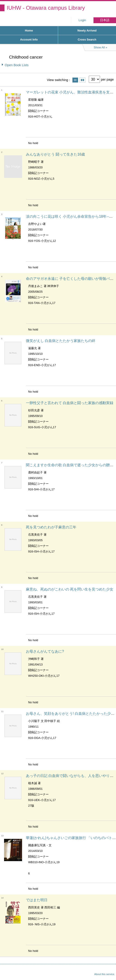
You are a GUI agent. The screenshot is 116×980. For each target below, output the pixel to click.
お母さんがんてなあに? (45, 651)
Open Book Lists (17, 65)
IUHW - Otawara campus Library (46, 8)
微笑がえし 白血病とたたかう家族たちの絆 (61, 341)
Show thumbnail (82, 80)
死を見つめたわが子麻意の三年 (51, 527)
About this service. (105, 974)
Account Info (29, 40)
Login (82, 20)
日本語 (105, 20)
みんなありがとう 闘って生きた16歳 (55, 154)
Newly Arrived (87, 31)
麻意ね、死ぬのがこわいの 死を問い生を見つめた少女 (70, 589)
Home (29, 31)
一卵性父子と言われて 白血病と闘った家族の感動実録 (70, 403)
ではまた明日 (37, 900)
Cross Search (87, 40)
